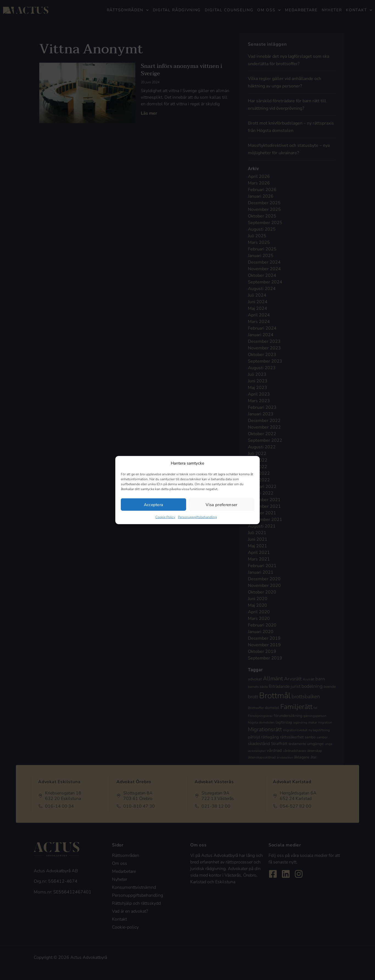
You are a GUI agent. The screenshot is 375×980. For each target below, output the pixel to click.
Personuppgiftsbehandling (197, 517)
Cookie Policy (165, 517)
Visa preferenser (221, 504)
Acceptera (154, 504)
